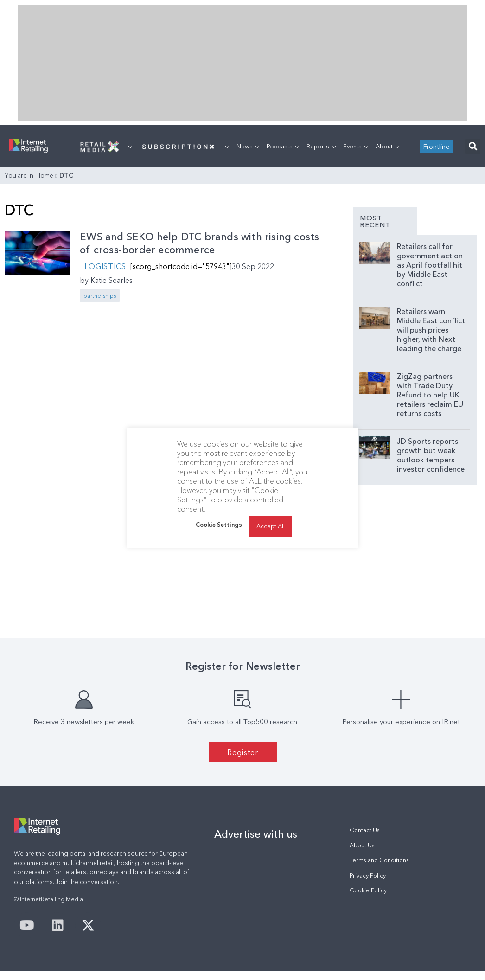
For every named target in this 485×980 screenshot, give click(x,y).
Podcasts (283, 146)
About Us (362, 845)
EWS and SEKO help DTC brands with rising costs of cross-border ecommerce (199, 243)
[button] (473, 146)
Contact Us (365, 830)
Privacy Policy (368, 875)
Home (45, 175)
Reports (321, 146)
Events (356, 146)
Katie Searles (112, 280)
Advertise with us (256, 834)
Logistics (105, 266)
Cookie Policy (368, 890)
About (387, 146)
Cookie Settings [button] (219, 525)
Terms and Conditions (379, 860)
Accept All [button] (271, 526)
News (248, 146)
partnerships (100, 296)
